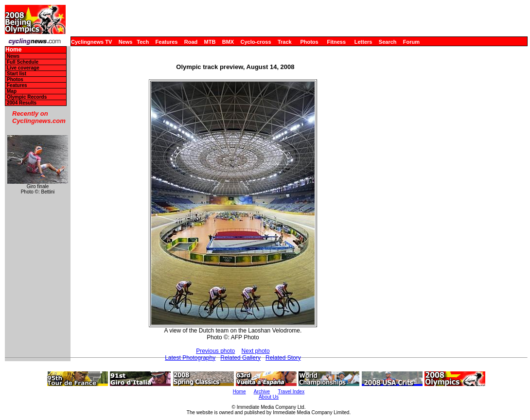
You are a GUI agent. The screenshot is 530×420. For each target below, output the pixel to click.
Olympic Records (27, 97)
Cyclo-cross (256, 42)
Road (191, 42)
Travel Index (291, 392)
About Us (269, 397)
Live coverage (23, 68)
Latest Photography (190, 358)
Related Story (283, 358)
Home (13, 50)
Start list (17, 74)
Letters (363, 42)
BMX (228, 42)
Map (12, 91)
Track (285, 42)
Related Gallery (240, 358)
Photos (309, 42)
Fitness (336, 42)
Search (388, 42)
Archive (262, 392)
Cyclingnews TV (91, 42)
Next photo (256, 351)
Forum (411, 42)
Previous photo (215, 351)
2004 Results (22, 103)
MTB (210, 42)
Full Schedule (23, 62)
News (126, 42)
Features (167, 42)
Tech (143, 42)
